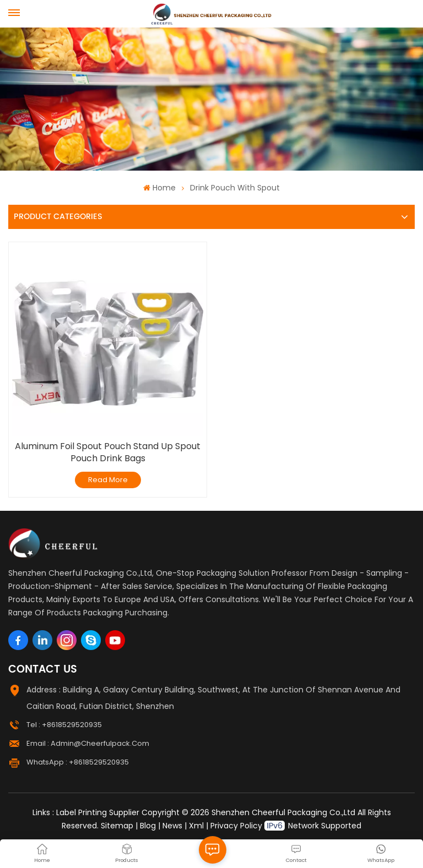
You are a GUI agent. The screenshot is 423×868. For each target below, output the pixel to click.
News (172, 826)
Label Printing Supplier (98, 812)
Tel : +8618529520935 (64, 725)
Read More (108, 480)
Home (159, 188)
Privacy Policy (236, 826)
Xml (196, 826)
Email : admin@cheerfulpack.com (88, 743)
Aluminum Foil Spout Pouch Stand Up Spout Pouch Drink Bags (108, 452)
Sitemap (117, 826)
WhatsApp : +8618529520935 (78, 762)
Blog (148, 826)
